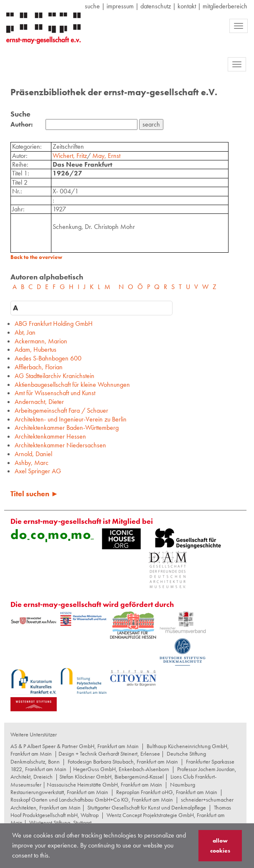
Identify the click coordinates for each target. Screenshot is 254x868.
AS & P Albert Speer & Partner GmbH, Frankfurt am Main (75, 746)
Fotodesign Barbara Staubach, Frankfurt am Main (123, 761)
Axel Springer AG (38, 471)
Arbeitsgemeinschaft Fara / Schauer (61, 410)
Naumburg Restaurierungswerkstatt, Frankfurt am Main (103, 788)
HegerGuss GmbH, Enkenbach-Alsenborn (121, 769)
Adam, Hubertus (36, 349)
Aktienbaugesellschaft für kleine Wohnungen (72, 385)
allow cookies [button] (220, 845)
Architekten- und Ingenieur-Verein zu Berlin (71, 419)
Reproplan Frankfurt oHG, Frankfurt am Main (167, 792)
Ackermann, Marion (41, 341)
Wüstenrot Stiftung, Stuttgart (60, 822)
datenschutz (156, 6)
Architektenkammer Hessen (50, 436)
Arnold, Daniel (33, 454)
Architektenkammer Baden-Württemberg (67, 428)
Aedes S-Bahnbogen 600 (48, 358)
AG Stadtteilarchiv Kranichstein (55, 376)
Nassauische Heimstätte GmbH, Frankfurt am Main (104, 784)
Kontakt (187, 6)
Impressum (120, 6)
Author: (22, 124)
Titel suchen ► (34, 494)
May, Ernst (106, 156)
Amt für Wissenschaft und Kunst (55, 393)
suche (92, 6)
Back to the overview (36, 257)
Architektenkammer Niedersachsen (60, 445)
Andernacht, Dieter (39, 402)
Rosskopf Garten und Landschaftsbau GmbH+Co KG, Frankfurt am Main (92, 799)
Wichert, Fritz (70, 156)
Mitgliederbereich (225, 6)
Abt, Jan (25, 332)
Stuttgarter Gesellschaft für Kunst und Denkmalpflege (147, 807)
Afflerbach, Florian (39, 367)
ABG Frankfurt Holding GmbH (54, 324)
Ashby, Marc (32, 463)
